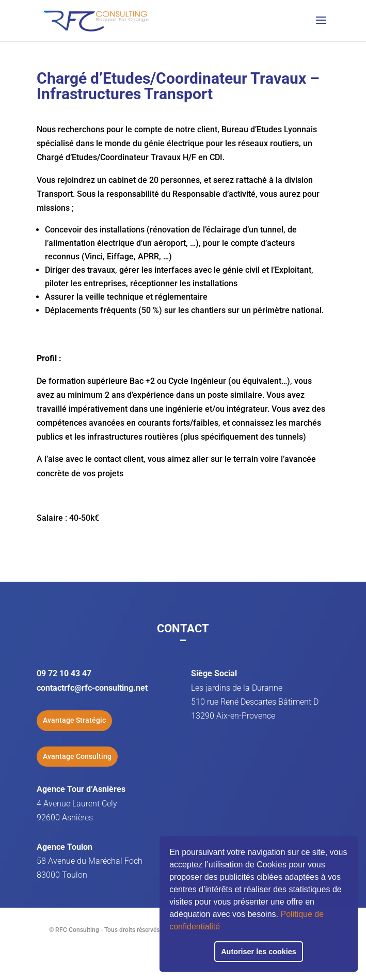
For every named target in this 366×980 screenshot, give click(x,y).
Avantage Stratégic (74, 720)
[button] (224, 928)
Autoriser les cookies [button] (259, 952)
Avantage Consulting (77, 756)
